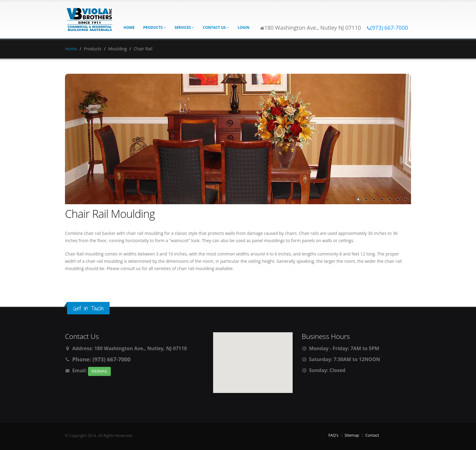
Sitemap (352, 435)
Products (155, 27)
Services (184, 27)
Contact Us (216, 27)
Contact (372, 435)
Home (129, 27)
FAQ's (333, 435)
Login (244, 27)
